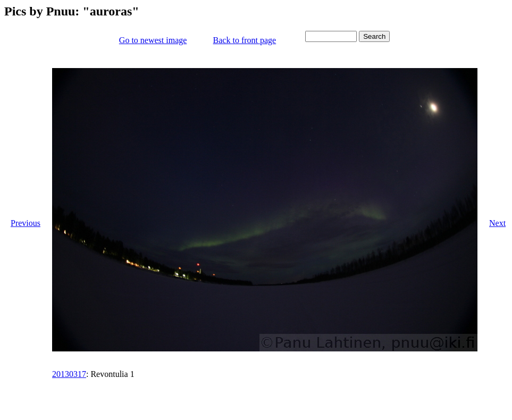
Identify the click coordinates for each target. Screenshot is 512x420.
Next (497, 223)
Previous (26, 223)
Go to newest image (153, 40)
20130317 (69, 374)
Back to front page (245, 40)
